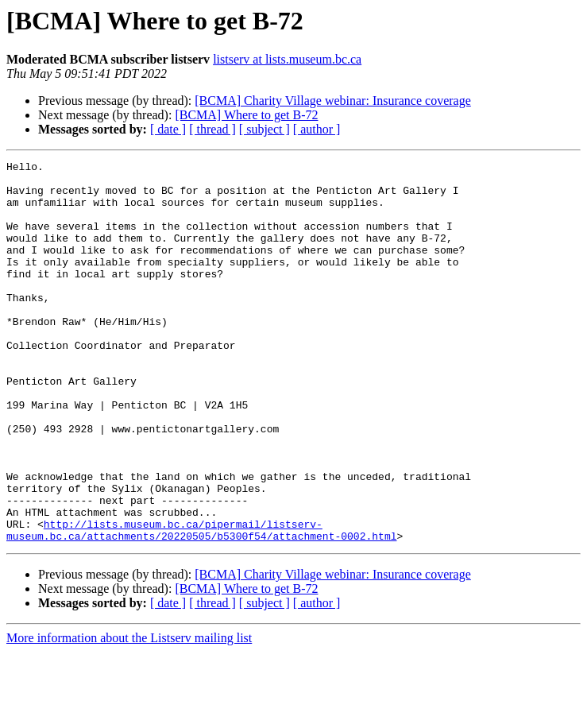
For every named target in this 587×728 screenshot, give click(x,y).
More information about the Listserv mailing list (129, 714)
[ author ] (317, 129)
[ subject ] (265, 129)
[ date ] (168, 129)
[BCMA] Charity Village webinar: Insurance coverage (333, 101)
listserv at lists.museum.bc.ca (287, 59)
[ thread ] (212, 129)
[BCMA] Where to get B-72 (246, 115)
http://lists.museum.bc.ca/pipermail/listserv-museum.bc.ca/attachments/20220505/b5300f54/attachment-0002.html (201, 605)
